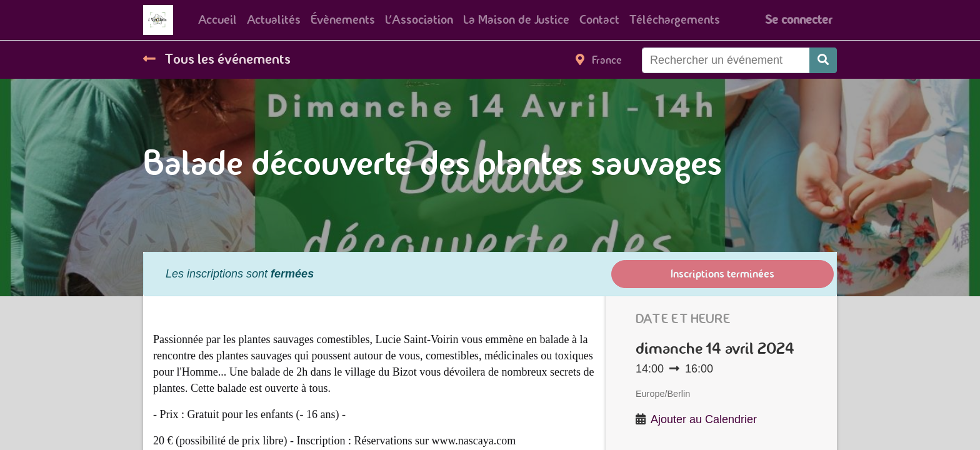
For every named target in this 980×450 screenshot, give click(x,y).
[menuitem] (217, 20)
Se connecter (798, 20)
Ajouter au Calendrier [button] (704, 419)
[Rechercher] (823, 60)
